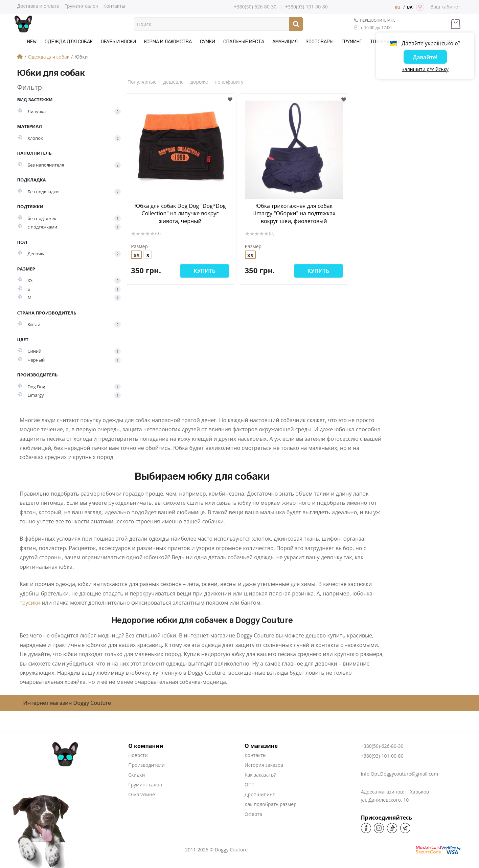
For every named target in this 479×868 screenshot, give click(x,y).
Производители (146, 765)
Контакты (115, 6)
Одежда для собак (69, 42)
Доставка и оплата (38, 6)
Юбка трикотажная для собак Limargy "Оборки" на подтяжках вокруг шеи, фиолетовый (294, 213)
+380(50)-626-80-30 (255, 7)
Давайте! (425, 57)
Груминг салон (82, 6)
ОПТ (249, 785)
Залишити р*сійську (425, 69)
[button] (230, 100)
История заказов (264, 765)
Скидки (136, 775)
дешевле (174, 82)
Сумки (208, 42)
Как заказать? (260, 775)
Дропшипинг (260, 794)
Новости (138, 755)
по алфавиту (229, 82)
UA (409, 7)
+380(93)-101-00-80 (306, 7)
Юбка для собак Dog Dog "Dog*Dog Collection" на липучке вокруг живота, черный (180, 213)
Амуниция (285, 42)
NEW (32, 42)
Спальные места (244, 42)
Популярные (142, 82)
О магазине (142, 794)
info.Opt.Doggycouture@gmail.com (400, 774)
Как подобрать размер (271, 804)
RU (397, 7)
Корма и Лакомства (168, 42)
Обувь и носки (118, 42)
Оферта (253, 814)
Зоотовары (320, 42)
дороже (199, 82)
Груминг (352, 42)
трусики (30, 603)
